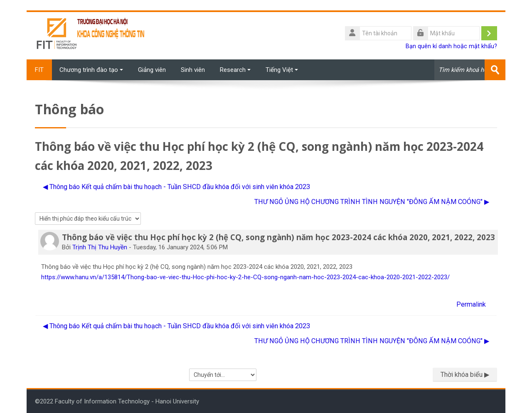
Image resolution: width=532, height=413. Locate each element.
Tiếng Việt (282, 70)
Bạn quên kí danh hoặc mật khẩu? (451, 46)
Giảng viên (152, 70)
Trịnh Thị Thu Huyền (100, 247)
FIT (39, 70)
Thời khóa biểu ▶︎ (465, 375)
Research (235, 70)
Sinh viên (193, 70)
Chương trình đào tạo (91, 70)
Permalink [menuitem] (471, 304)
